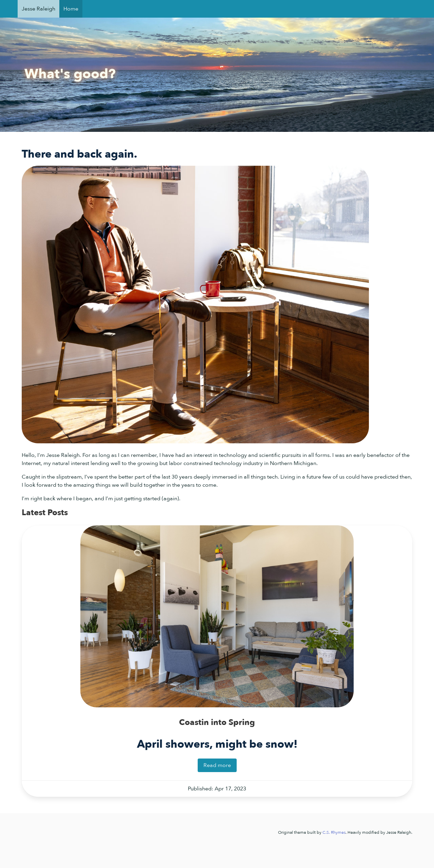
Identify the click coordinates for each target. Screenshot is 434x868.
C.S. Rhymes (334, 832)
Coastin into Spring (217, 722)
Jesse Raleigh (38, 9)
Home (71, 9)
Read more (217, 765)
